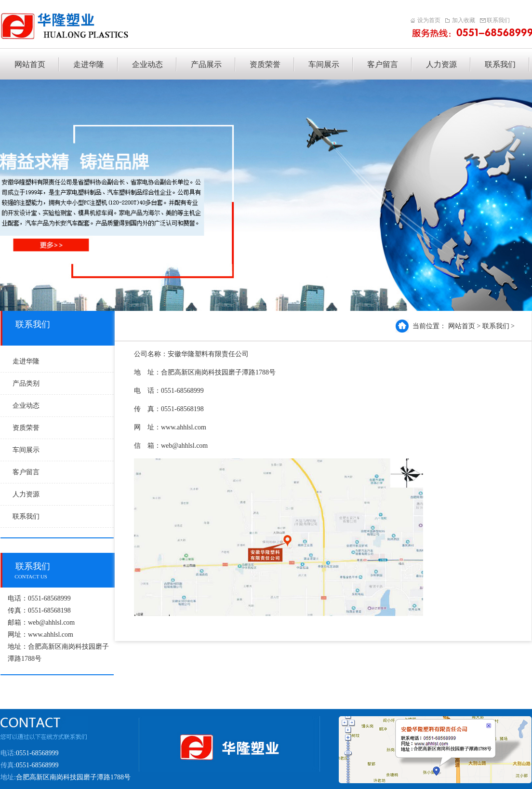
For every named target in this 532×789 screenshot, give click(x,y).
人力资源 (26, 494)
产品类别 (26, 383)
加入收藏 (464, 20)
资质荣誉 (26, 428)
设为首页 (429, 20)
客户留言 (26, 472)
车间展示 (26, 450)
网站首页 (462, 326)
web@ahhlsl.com (51, 622)
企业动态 (26, 406)
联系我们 (498, 20)
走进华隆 (26, 361)
